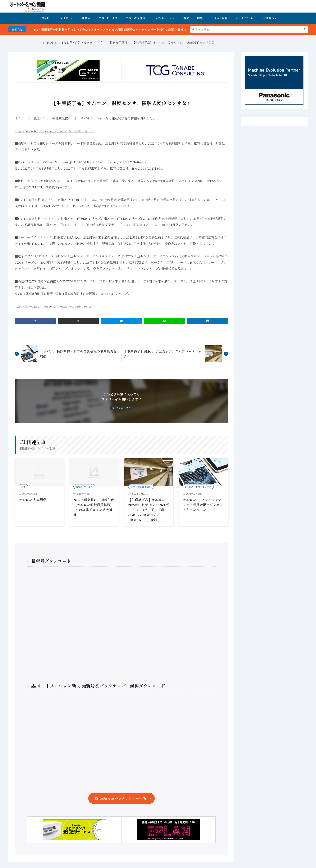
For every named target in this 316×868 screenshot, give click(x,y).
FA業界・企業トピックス (79, 42)
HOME (44, 18)
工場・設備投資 (135, 18)
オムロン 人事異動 (33, 500)
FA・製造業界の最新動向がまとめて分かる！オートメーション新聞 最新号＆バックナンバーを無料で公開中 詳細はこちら (123, 29)
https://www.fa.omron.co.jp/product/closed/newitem (55, 131)
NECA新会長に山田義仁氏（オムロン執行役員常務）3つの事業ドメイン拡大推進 (94, 507)
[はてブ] (121, 321)
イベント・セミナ (164, 18)
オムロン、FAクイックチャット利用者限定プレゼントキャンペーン (203, 505)
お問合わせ (270, 18)
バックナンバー (245, 18)
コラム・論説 (219, 18)
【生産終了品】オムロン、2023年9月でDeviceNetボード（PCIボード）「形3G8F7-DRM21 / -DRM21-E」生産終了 (148, 510)
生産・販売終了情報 (114, 42)
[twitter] (78, 321)
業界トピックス (108, 18)
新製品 (86, 18)
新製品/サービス (84, 487)
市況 (186, 18)
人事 (23, 487)
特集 (200, 18)
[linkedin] (208, 321)
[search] (304, 29)
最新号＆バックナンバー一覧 (123, 798)
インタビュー (65, 18)
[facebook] (35, 321)
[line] (165, 321)
